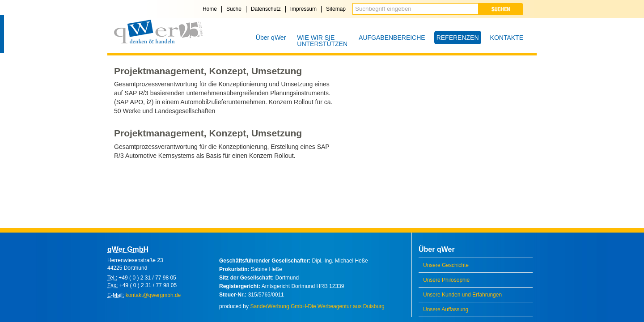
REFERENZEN (458, 38)
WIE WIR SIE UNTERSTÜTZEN (322, 41)
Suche (234, 9)
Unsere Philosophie (446, 280)
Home (210, 9)
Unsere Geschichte (446, 265)
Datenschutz (266, 9)
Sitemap (336, 9)
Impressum (303, 9)
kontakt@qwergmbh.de (153, 295)
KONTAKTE (507, 38)
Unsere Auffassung (446, 309)
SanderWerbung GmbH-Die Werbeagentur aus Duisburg (317, 306)
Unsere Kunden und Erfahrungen (462, 295)
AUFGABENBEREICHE (392, 38)
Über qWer (271, 38)
